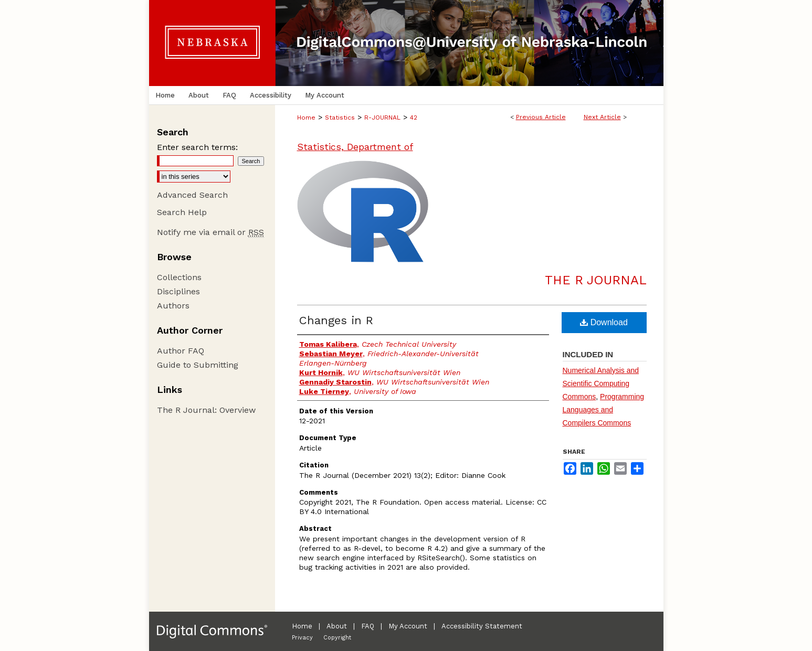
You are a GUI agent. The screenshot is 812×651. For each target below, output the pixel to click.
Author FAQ (181, 351)
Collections (179, 277)
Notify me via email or (210, 232)
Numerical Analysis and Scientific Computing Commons (601, 383)
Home (306, 118)
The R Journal (596, 280)
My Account (408, 626)
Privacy (302, 638)
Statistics (340, 118)
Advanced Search (192, 195)
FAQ (368, 626)
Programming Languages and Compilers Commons (604, 410)
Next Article (602, 117)
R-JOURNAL (382, 118)
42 (414, 118)
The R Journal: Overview (206, 410)
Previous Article (541, 117)
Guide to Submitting (198, 365)
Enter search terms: (197, 147)
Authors (173, 306)
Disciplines (178, 291)
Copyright (337, 638)
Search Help (182, 212)
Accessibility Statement (482, 626)
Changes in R (336, 320)
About (337, 626)
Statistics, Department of (355, 147)
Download (604, 322)
